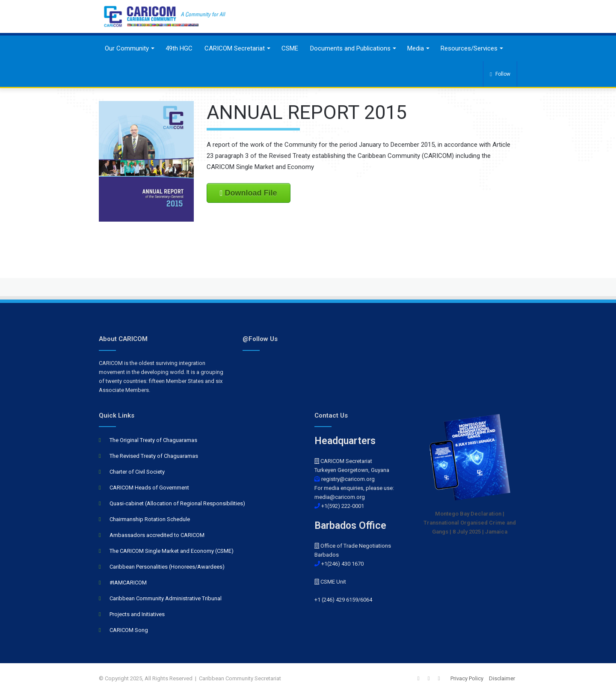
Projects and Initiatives (137, 614)
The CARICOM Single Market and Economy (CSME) (172, 551)
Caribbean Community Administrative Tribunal (166, 598)
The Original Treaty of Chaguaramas (153, 440)
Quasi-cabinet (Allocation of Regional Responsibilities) (177, 503)
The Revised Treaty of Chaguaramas (154, 456)
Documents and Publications (350, 48)
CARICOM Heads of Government (149, 488)
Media (416, 48)
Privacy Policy (467, 678)
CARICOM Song (129, 630)
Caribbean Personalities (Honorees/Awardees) (167, 567)
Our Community (127, 48)
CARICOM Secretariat (235, 48)
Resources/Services (469, 48)
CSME (290, 48)
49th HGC (179, 48)
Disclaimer (502, 678)
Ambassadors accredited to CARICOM (157, 535)
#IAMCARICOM (128, 583)
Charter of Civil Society (137, 472)
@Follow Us (260, 339)
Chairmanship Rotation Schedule (150, 519)
